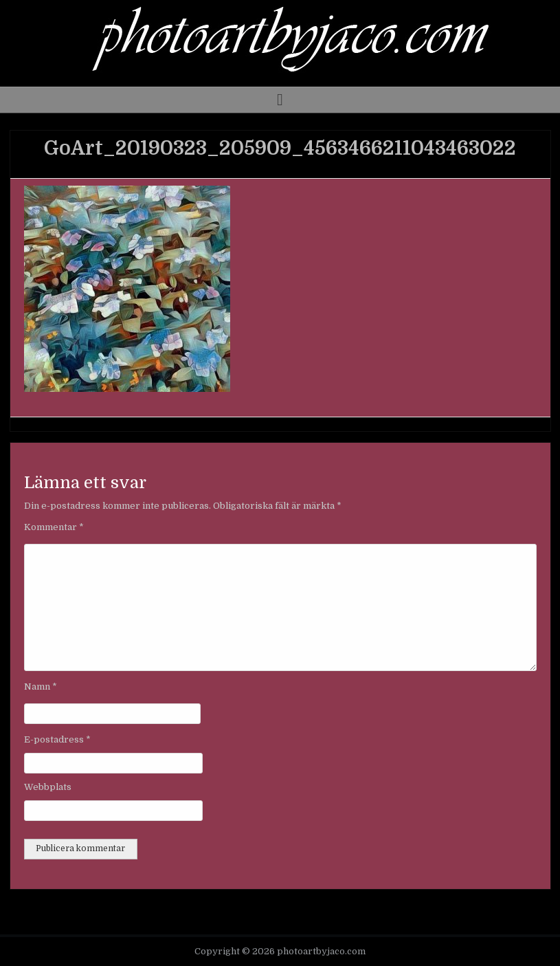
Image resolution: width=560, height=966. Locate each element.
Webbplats (48, 787)
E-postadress (57, 739)
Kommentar (54, 527)
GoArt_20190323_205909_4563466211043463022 (280, 149)
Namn (41, 687)
